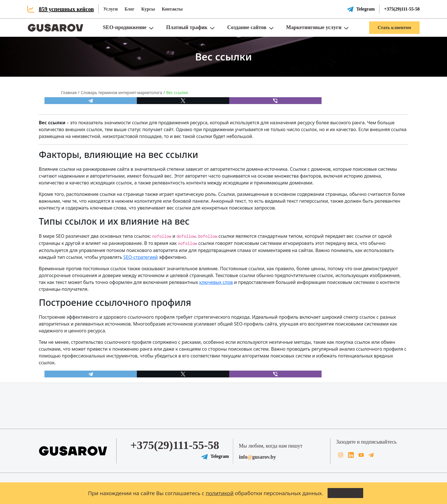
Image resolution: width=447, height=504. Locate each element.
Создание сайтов (247, 27)
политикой (220, 493)
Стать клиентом (394, 28)
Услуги (110, 9)
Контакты (172, 9)
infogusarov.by (257, 457)
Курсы (148, 9)
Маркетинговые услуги (314, 27)
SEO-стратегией (141, 257)
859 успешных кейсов (66, 9)
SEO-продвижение (125, 27)
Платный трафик (187, 27)
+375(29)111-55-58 (402, 9)
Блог (130, 9)
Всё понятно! (346, 493)
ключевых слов (216, 282)
